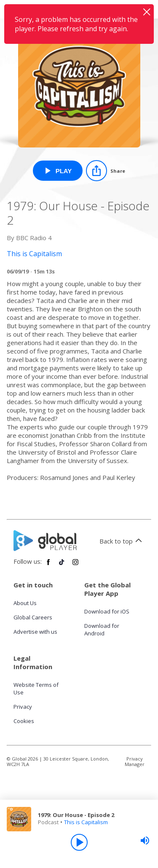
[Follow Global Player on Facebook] (48, 565)
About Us (25, 603)
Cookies (24, 721)
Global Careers (33, 617)
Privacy (23, 707)
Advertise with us (35, 632)
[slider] (145, 841)
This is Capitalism (86, 822)
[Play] (79, 842)
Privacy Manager (135, 761)
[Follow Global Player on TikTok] (62, 565)
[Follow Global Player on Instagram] (75, 565)
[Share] (106, 171)
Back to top (122, 541)
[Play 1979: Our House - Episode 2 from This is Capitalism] (58, 171)
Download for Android (102, 630)
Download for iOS (107, 611)
